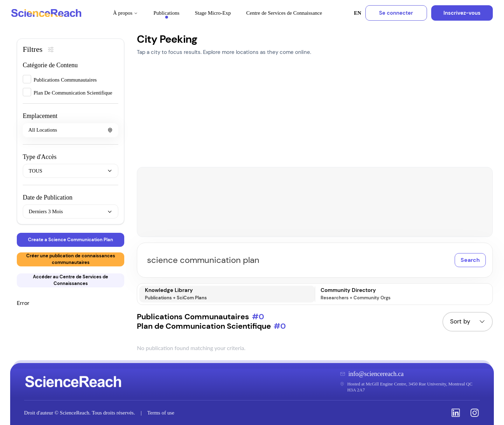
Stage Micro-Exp (213, 13)
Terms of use (161, 413)
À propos (125, 13)
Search (470, 260)
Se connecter (396, 13)
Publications (166, 14)
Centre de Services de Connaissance (284, 13)
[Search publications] (315, 260)
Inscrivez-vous (462, 13)
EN (358, 13)
